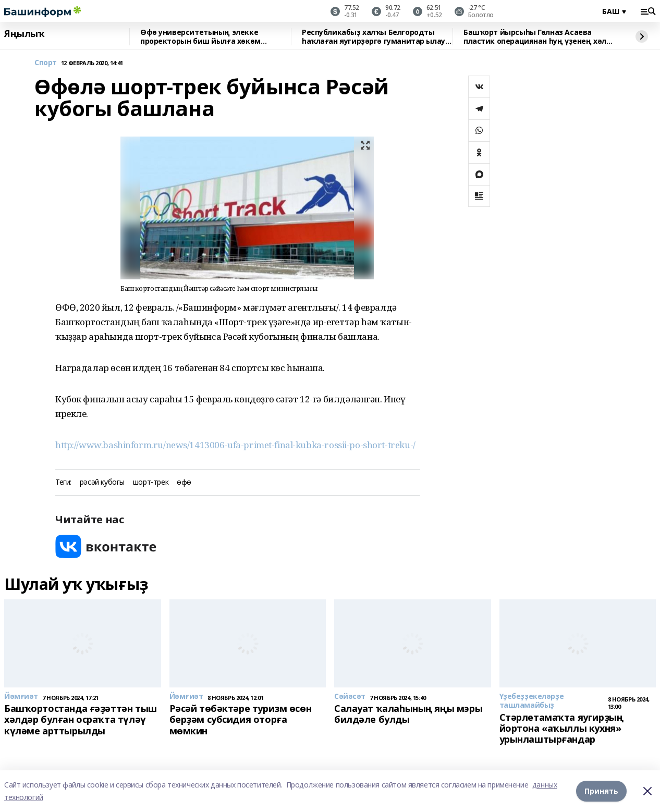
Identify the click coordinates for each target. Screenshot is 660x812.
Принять (601, 791)
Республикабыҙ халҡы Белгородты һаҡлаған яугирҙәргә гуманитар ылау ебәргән (374, 37)
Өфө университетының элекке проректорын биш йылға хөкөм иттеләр (200, 37)
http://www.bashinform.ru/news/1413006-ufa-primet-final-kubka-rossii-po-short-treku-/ (235, 445)
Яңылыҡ (24, 34)
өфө (184, 482)
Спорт (46, 63)
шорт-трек (151, 482)
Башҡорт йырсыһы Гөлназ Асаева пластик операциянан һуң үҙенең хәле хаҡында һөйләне (537, 37)
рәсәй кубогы (102, 482)
